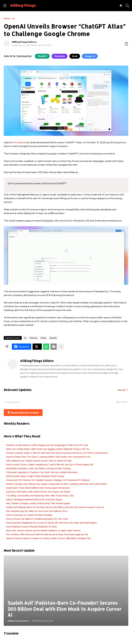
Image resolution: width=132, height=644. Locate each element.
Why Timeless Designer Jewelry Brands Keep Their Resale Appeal (38, 503)
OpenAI (53, 338)
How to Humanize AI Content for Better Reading (29, 515)
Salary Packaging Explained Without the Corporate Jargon (34, 499)
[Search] (127, 6)
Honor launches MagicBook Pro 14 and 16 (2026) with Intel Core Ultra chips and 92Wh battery (51, 523)
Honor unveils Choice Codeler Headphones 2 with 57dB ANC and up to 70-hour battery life (50, 465)
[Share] (125, 44)
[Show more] (61, 347)
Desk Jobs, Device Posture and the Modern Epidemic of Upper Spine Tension (43, 531)
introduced (20, 142)
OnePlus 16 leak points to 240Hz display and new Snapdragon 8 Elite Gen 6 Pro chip (47, 445)
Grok (75, 56)
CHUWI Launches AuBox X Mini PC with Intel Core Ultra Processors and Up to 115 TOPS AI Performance (57, 453)
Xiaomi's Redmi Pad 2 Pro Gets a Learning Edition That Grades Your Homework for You (48, 457)
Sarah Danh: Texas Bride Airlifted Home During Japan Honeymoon (38, 488)
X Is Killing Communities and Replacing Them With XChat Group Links (40, 496)
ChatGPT (42, 56)
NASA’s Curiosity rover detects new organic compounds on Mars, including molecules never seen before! (56, 484)
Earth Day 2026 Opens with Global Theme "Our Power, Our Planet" (38, 492)
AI (13, 18)
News (43, 338)
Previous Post (13, 402)
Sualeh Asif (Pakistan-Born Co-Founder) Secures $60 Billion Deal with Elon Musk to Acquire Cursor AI (55, 507)
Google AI (90, 56)
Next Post (121, 402)
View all (121, 390)
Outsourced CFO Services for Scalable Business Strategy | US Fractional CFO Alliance (48, 480)
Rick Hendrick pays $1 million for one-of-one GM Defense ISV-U (37, 511)
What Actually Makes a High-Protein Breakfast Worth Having (35, 476)
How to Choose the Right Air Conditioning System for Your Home (37, 519)
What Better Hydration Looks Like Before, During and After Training (38, 468)
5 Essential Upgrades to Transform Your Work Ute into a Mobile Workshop (42, 472)
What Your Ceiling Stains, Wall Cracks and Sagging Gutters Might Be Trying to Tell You (48, 449)
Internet (33, 338)
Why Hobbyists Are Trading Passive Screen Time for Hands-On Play (39, 461)
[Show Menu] (5, 6)
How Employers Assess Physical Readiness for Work (32, 527)
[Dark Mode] (121, 6)
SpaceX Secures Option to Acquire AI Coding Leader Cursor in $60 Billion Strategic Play (48, 538)
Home (7, 18)
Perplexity (60, 56)
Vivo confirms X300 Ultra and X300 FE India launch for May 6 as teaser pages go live (47, 534)
